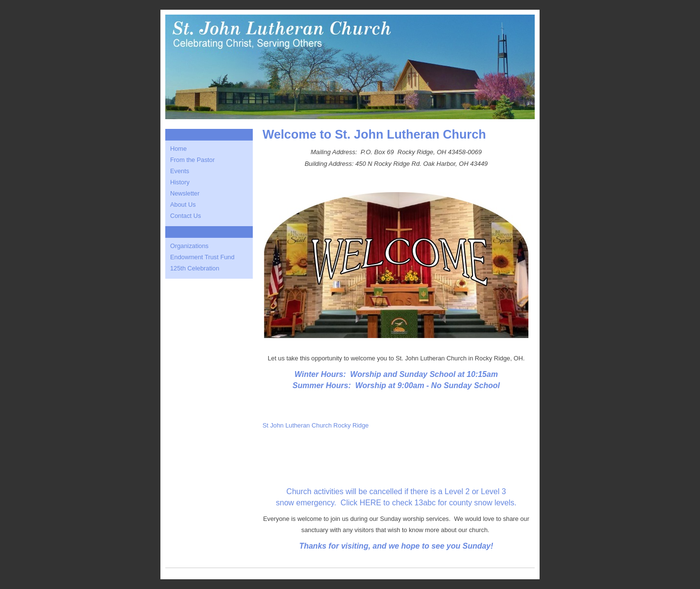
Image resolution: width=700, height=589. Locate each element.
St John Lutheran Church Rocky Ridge (315, 425)
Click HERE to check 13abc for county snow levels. (429, 503)
